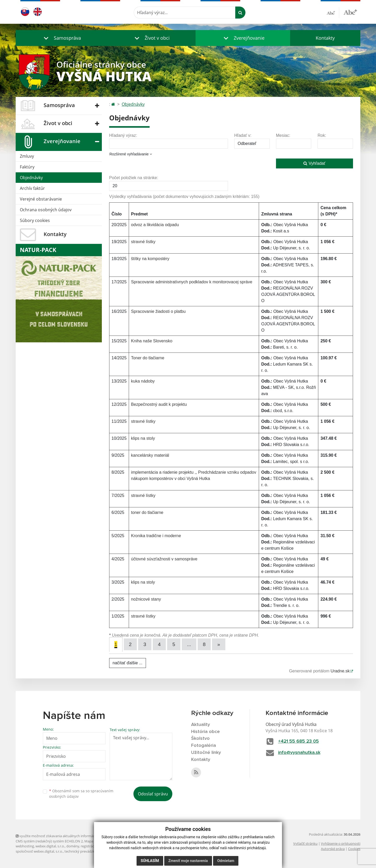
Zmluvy (27, 156)
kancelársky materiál (150, 455)
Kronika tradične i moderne (156, 536)
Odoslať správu (153, 794)
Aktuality (201, 725)
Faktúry (27, 167)
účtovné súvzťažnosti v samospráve (164, 559)
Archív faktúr (32, 188)
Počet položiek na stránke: (134, 178)
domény (73, 846)
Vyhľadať (314, 163)
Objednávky (31, 178)
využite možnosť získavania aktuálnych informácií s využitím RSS (67, 836)
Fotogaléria (204, 746)
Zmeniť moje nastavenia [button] (188, 861)
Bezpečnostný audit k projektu (159, 404)
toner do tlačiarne (147, 512)
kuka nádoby (143, 381)
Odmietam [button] (226, 861)
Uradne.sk (340, 671)
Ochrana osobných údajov (46, 210)
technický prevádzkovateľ (84, 851)
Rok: (322, 135)
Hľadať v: (243, 135)
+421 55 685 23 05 (298, 741)
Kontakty (325, 38)
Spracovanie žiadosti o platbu (158, 311)
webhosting (25, 846)
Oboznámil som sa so (81, 794)
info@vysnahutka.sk (299, 753)
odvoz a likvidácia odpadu (155, 225)
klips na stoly (143, 438)
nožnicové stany (146, 599)
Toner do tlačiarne (148, 358)
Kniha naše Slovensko (152, 341)
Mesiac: (283, 135)
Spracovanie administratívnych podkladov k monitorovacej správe (192, 282)
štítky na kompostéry (150, 259)
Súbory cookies (35, 220)
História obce (205, 732)
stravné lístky (143, 242)
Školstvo (200, 738)
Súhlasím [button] (150, 861)
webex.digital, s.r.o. (50, 846)
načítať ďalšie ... (128, 663)
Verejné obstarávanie (41, 199)
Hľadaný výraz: (123, 135)
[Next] (219, 644)
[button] (61, 38)
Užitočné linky (206, 753)
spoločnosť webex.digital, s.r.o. (39, 851)
